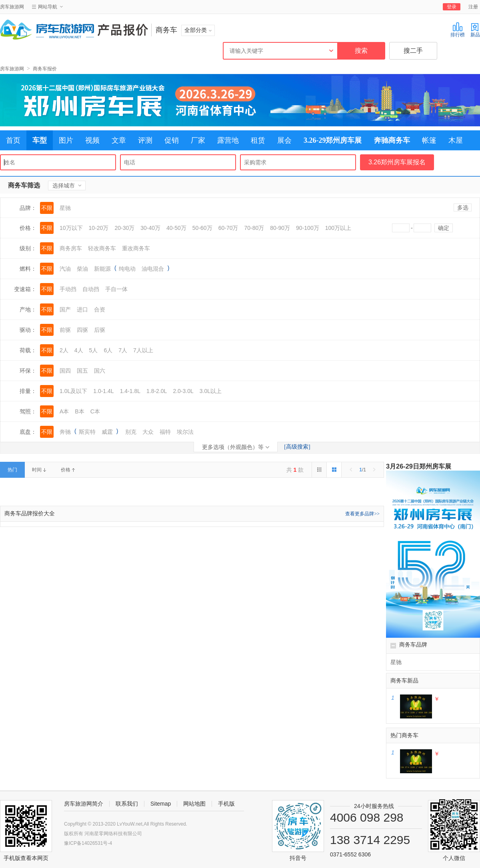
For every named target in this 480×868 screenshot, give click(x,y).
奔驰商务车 (392, 140)
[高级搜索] (297, 447)
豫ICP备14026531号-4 (88, 843)
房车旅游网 (12, 7)
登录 (452, 7)
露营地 (228, 140)
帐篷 (429, 140)
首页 (13, 140)
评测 (145, 140)
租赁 (258, 140)
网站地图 (194, 804)
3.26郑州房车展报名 (397, 162)
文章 (119, 140)
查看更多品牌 (362, 514)
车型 (40, 140)
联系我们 (127, 804)
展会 (284, 140)
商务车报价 (45, 69)
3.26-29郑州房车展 (333, 140)
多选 (463, 208)
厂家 (198, 140)
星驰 (396, 662)
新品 (475, 30)
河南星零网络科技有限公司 (113, 834)
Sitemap (161, 804)
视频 (92, 140)
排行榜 (458, 30)
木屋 (456, 140)
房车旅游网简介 (84, 804)
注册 (473, 7)
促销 (172, 140)
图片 (66, 140)
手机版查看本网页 (26, 858)
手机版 (226, 804)
